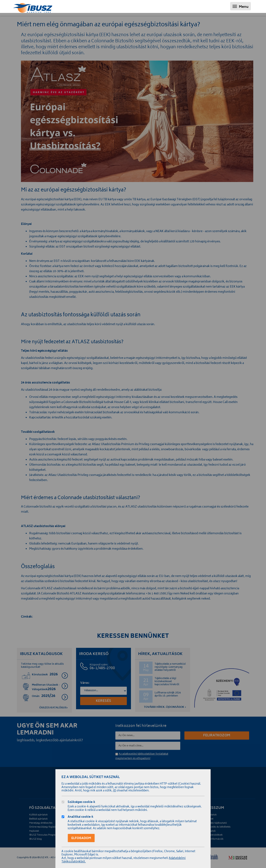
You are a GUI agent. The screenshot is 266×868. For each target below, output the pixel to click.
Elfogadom (81, 838)
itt (115, 791)
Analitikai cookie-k (81, 817)
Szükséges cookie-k (82, 803)
